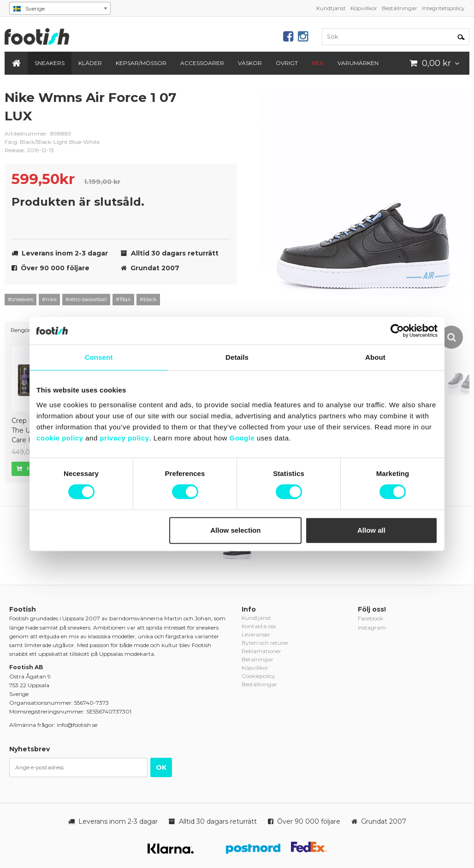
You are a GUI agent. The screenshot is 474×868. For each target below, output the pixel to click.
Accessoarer (202, 63)
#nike (49, 299)
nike (223, 105)
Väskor (250, 63)
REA (318, 63)
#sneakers (21, 299)
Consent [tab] (99, 357)
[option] (365, 220)
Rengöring (25, 330)
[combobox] (60, 8)
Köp (29, 469)
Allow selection (235, 530)
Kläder (90, 63)
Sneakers (50, 63)
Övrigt (287, 63)
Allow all (371, 530)
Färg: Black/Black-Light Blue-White (52, 142)
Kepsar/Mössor (141, 63)
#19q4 (123, 299)
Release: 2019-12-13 (29, 150)
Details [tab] (237, 357)
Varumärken (358, 63)
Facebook (370, 618)
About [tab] (375, 357)
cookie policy (60, 438)
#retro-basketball (86, 299)
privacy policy (124, 438)
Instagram (372, 627)
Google (242, 438)
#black (148, 299)
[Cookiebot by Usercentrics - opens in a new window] (397, 331)
